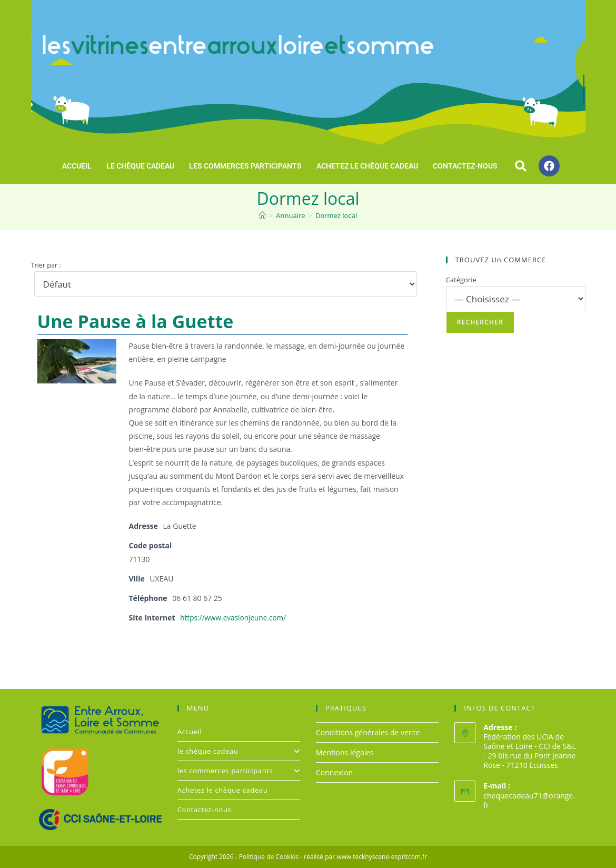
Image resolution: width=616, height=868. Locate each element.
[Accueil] (262, 215)
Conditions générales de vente (368, 732)
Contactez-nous (465, 166)
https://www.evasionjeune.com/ (235, 618)
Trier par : (46, 265)
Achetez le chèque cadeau (367, 166)
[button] (521, 166)
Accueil (77, 166)
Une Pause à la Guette (136, 321)
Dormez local (336, 215)
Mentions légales (345, 752)
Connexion (334, 772)
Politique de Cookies (269, 857)
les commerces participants (245, 166)
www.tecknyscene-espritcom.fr (382, 857)
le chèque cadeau (140, 166)
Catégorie (461, 280)
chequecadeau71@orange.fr (529, 800)
